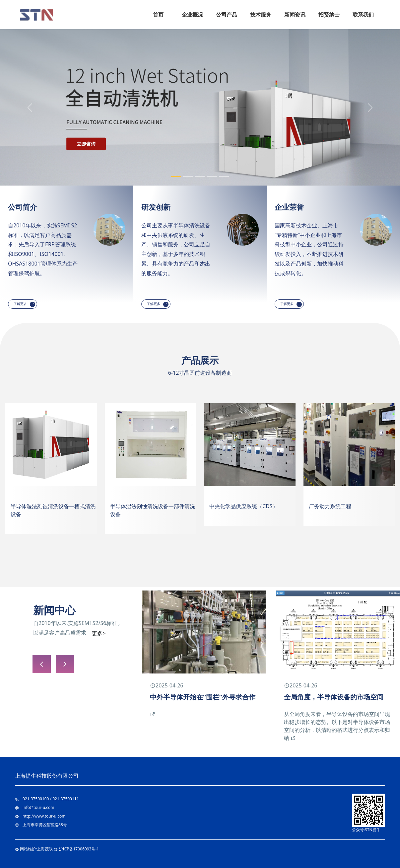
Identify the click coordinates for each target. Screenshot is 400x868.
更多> (99, 633)
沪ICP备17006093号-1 (79, 849)
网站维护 (28, 849)
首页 (158, 15)
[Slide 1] (176, 176)
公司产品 (227, 15)
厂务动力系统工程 (330, 506)
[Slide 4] (212, 176)
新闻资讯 (295, 15)
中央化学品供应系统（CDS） (244, 506)
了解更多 (21, 304)
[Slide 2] (188, 176)
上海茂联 (45, 849)
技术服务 (261, 15)
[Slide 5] (224, 176)
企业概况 (192, 15)
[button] (65, 664)
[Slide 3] (200, 176)
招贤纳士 (329, 15)
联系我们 (363, 15)
